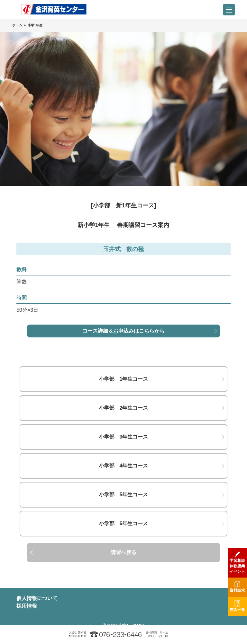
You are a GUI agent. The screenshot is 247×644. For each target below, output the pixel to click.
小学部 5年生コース (124, 495)
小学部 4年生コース (124, 466)
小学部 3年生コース (124, 437)
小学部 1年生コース (124, 379)
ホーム (17, 25)
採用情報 (27, 606)
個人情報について (37, 598)
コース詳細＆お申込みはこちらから (123, 331)
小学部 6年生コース (124, 523)
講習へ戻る (123, 552)
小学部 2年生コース (124, 408)
